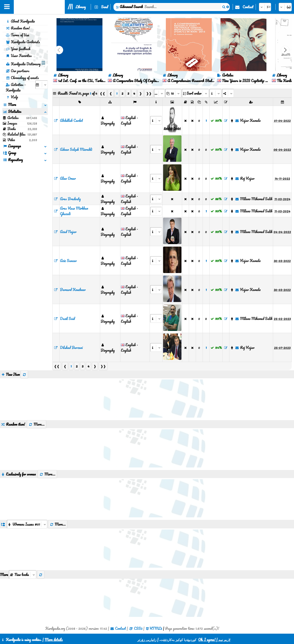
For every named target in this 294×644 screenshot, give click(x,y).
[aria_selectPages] (159, 93)
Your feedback (18, 49)
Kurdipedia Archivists (23, 42)
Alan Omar (68, 178)
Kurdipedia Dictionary (25, 63)
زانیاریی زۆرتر (147, 640)
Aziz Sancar (68, 261)
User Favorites (19, 56)
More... (37, 424)
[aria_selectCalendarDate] (42, 85)
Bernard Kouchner (73, 290)
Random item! (18, 28)
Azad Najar (68, 232)
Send (105, 7)
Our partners (18, 71)
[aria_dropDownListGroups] (27, 524)
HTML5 (156, 628)
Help (12, 97)
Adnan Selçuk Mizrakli (76, 149)
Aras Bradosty (70, 199)
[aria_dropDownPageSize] (173, 93)
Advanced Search (131, 7)
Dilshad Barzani (71, 348)
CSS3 (138, 628)
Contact (248, 7)
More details (54, 640)
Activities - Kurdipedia (16, 87)
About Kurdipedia (20, 21)
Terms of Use (17, 35)
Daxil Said (67, 319)
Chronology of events (22, 78)
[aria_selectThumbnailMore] (23, 574)
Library (81, 7)
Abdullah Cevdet (71, 120)
